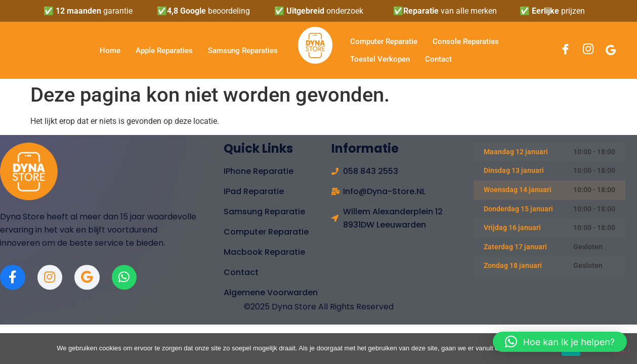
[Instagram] (588, 51)
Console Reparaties (466, 41)
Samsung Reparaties (243, 51)
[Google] (611, 50)
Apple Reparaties (164, 51)
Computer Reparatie (384, 41)
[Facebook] (565, 51)
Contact (438, 59)
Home (110, 51)
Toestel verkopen (380, 59)
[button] (560, 342)
